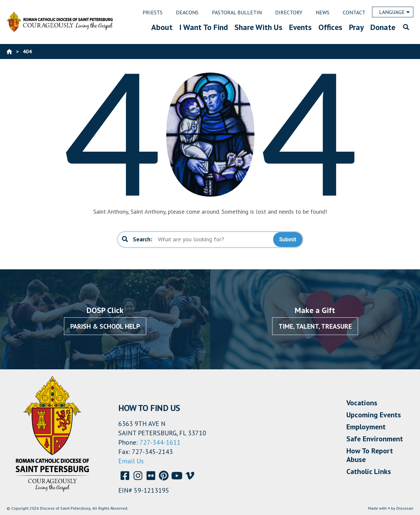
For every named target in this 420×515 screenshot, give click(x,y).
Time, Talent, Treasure (315, 326)
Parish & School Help (105, 326)
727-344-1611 (160, 442)
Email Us (131, 461)
